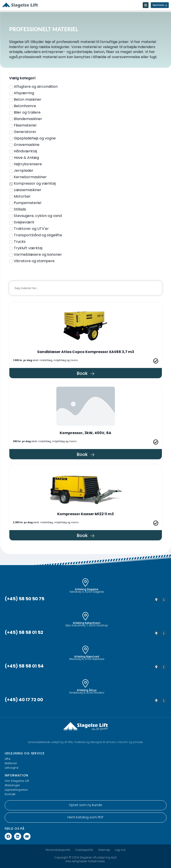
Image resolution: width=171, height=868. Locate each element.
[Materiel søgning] (86, 288)
